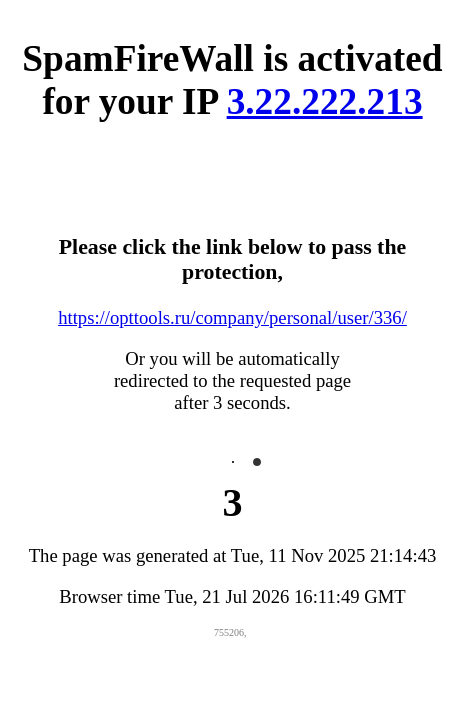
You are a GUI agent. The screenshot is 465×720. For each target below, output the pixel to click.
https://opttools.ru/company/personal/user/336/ (232, 317)
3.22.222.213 (325, 101)
